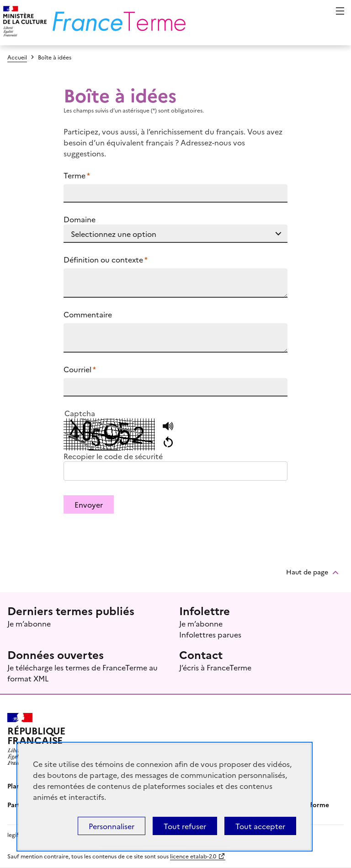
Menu (340, 11)
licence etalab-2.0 (193, 856)
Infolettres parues (210, 634)
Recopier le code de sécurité (113, 456)
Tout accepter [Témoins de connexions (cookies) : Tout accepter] (260, 826)
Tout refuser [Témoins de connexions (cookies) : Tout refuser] (185, 826)
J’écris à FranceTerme (215, 667)
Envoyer (89, 504)
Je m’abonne (29, 623)
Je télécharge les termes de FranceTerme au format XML (82, 673)
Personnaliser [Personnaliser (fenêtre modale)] (112, 826)
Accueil (17, 57)
